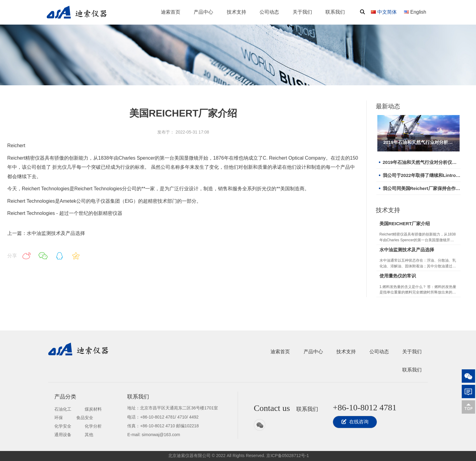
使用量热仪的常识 (398, 276)
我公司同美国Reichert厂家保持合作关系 (422, 188)
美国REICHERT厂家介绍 (405, 224)
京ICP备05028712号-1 (287, 456)
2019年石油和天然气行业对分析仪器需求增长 (418, 142)
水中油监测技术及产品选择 (407, 250)
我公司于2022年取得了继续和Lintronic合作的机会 (422, 175)
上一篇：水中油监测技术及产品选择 (46, 233)
